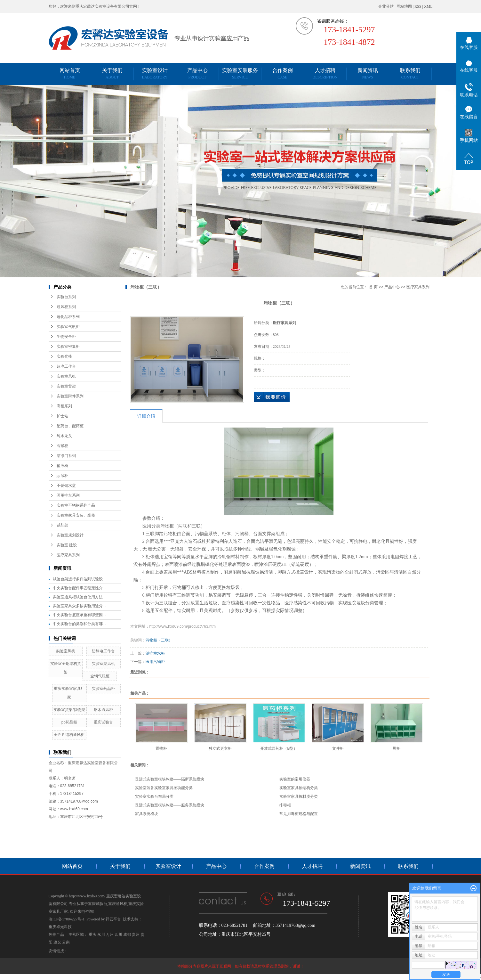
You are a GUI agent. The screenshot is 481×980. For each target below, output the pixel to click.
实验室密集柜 (68, 347)
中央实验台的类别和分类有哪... (79, 624)
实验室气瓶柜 (68, 327)
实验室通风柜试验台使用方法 (78, 597)
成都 (127, 935)
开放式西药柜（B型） (279, 748)
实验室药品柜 (103, 689)
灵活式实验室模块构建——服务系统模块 (170, 805)
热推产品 (56, 935)
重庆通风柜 (118, 904)
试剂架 (62, 525)
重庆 (92, 935)
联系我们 (410, 73)
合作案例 (283, 73)
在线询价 (272, 397)
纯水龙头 (64, 436)
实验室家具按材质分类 (299, 796)
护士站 (62, 416)
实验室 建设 (67, 545)
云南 (66, 942)
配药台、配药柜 (70, 426)
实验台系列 (66, 297)
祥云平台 (113, 919)
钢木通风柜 (103, 710)
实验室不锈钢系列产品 (76, 505)
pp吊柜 (62, 476)
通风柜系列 (66, 307)
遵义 (57, 942)
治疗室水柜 (155, 653)
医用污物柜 (155, 662)
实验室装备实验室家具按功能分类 (164, 788)
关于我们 (112, 73)
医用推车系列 (68, 495)
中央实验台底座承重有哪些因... (79, 615)
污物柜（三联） (159, 640)
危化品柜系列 (68, 317)
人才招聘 (325, 73)
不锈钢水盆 (66, 486)
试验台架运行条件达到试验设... (79, 579)
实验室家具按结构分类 (299, 788)
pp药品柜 (69, 722)
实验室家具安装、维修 (76, 515)
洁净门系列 (66, 456)
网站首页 (70, 73)
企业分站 (386, 6)
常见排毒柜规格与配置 (299, 814)
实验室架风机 (103, 664)
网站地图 (404, 6)
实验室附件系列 (70, 396)
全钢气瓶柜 (100, 676)
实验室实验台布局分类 (154, 796)
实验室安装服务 (240, 73)
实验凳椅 (64, 356)
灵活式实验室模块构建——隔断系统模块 (170, 779)
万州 (110, 935)
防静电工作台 (103, 651)
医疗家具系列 (68, 555)
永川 (101, 935)
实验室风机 (66, 376)
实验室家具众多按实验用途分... (79, 606)
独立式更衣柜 (220, 748)
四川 (118, 935)
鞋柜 (397, 748)
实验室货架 (66, 386)
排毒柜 (285, 805)
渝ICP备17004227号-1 (67, 919)
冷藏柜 (62, 446)
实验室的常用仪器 (295, 779)
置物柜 (161, 748)
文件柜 (338, 748)
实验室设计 (155, 73)
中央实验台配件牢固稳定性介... (79, 588)
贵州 (136, 935)
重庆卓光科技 (60, 927)
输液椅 (62, 466)
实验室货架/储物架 (69, 710)
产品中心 (197, 73)
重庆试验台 (103, 722)
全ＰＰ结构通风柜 (69, 735)
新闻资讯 (368, 73)
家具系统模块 (147, 814)
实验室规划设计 (70, 535)
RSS (418, 6)
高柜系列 (64, 406)
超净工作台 (66, 366)
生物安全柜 (66, 337)
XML (428, 6)
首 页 (373, 287)
